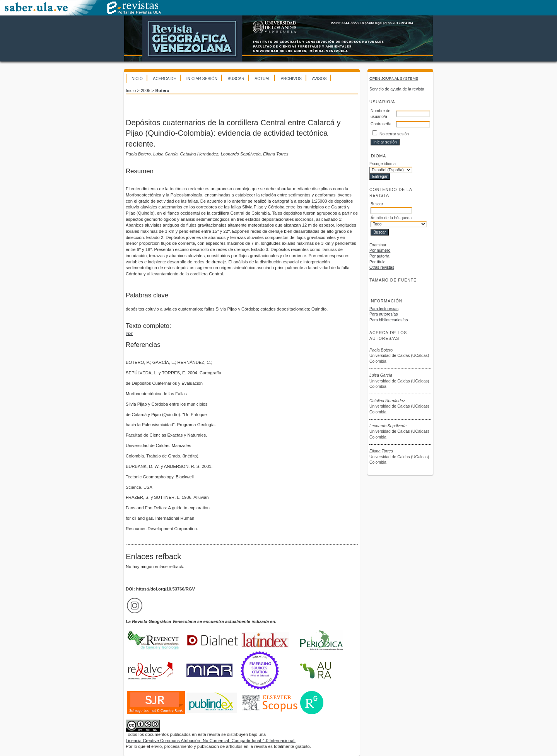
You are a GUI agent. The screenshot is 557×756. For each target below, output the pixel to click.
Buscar (236, 79)
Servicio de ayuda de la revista (397, 89)
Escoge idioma (383, 164)
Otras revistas (382, 267)
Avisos (319, 79)
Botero (162, 90)
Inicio (137, 79)
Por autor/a (379, 256)
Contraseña (381, 124)
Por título (378, 262)
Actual (262, 79)
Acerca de (164, 79)
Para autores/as (384, 314)
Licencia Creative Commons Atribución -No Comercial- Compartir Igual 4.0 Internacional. (211, 741)
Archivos (291, 79)
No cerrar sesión (394, 134)
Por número (380, 250)
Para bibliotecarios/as (389, 320)
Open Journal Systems (394, 78)
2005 (146, 90)
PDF (129, 334)
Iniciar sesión (202, 79)
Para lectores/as (384, 309)
